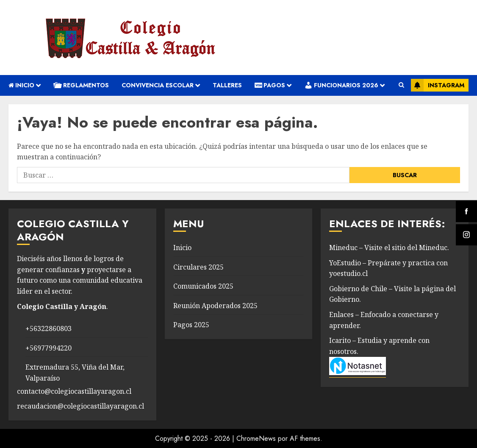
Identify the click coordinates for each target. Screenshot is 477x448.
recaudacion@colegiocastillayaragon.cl (80, 406)
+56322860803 (49, 328)
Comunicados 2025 (203, 286)
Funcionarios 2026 (341, 85)
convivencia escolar (158, 85)
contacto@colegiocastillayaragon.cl (74, 391)
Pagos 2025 (191, 325)
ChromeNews (256, 438)
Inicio (21, 85)
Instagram (438, 85)
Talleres (227, 85)
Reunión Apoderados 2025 (215, 306)
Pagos (270, 85)
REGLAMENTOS (81, 85)
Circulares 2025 (198, 267)
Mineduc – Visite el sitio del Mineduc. (389, 248)
